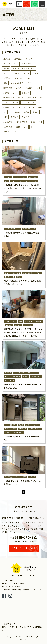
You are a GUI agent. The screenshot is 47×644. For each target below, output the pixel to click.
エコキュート (31, 78)
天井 (38, 88)
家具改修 (14, 117)
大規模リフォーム (11, 93)
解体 (40, 122)
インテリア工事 (28, 102)
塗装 (5, 83)
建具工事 (7, 59)
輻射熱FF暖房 (22, 122)
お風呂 (35, 73)
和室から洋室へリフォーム (24, 68)
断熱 (40, 107)
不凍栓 (6, 107)
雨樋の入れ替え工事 (25, 88)
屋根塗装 (18, 59)
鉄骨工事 (18, 78)
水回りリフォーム (22, 73)
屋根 (18, 127)
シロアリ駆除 (14, 112)
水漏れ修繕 (8, 122)
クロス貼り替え (19, 107)
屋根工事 (7, 64)
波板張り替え (9, 98)
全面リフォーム (28, 64)
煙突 (16, 64)
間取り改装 (8, 88)
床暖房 (26, 112)
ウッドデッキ (27, 117)
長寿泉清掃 (32, 98)
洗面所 (35, 112)
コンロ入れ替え (17, 83)
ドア (29, 83)
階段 (25, 127)
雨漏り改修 (8, 127)
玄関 (5, 117)
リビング (7, 73)
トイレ (6, 68)
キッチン (29, 59)
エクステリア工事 (11, 102)
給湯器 (21, 98)
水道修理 (7, 78)
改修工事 (26, 93)
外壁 (33, 122)
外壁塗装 (7, 132)
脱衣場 (32, 107)
